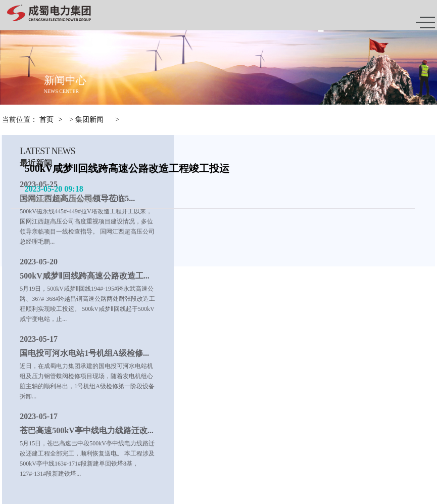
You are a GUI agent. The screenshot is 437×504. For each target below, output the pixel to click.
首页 (46, 120)
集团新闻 (89, 120)
